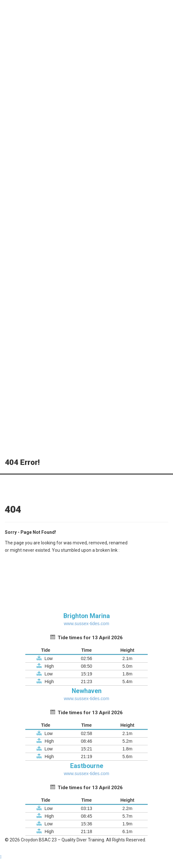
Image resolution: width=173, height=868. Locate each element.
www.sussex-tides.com (86, 624)
